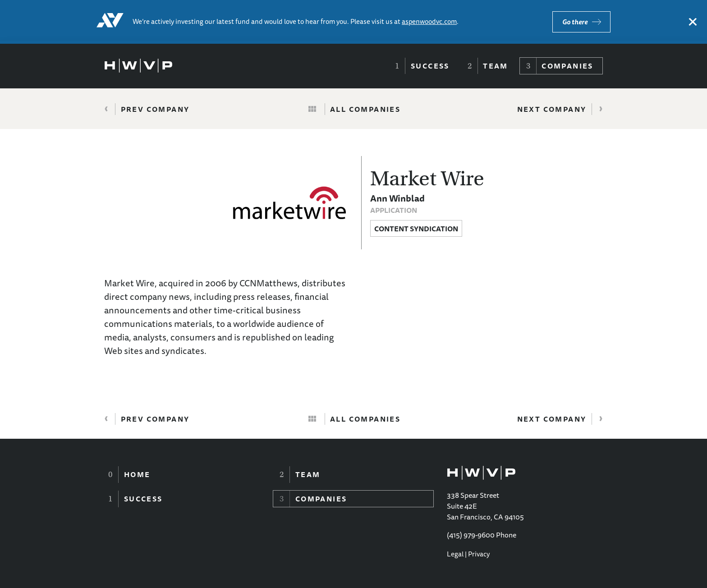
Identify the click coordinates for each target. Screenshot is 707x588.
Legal (455, 554)
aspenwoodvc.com (429, 21)
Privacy (479, 554)
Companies (567, 66)
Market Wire (427, 179)
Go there (575, 22)
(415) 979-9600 (471, 535)
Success (430, 66)
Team (496, 66)
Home (137, 474)
